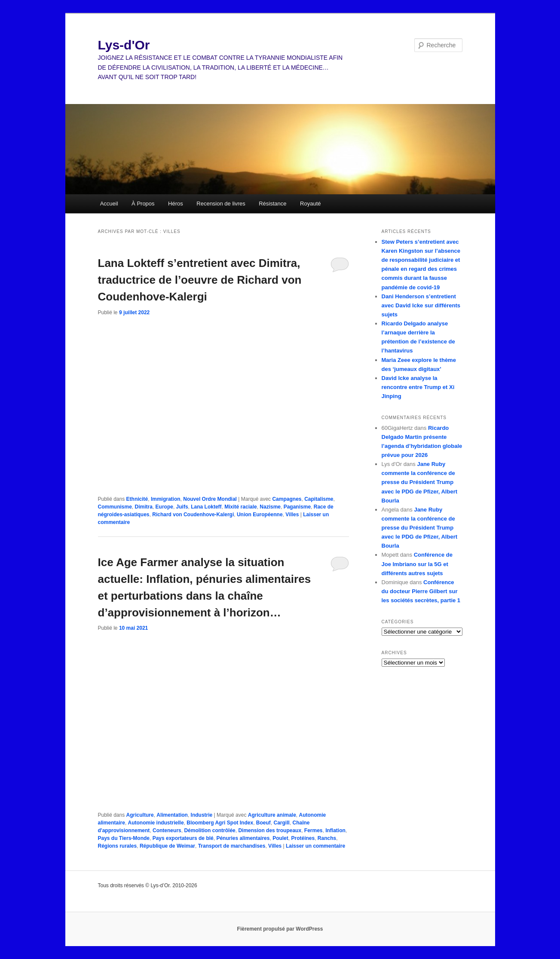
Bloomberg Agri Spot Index (220, 823)
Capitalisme (319, 499)
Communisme (115, 507)
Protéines (303, 838)
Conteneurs (167, 830)
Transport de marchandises (232, 846)
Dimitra (144, 507)
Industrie (202, 815)
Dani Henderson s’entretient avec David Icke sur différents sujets (421, 305)
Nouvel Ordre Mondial (210, 499)
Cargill (281, 823)
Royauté (310, 204)
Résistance (272, 204)
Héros (176, 204)
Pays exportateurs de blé (183, 838)
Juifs (182, 507)
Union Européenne (260, 515)
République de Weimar (167, 846)
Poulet (280, 838)
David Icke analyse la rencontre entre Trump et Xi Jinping (418, 387)
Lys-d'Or (124, 45)
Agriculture (140, 815)
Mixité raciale (240, 507)
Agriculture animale (272, 815)
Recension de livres (221, 204)
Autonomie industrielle (156, 823)
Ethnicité (137, 499)
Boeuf (263, 823)
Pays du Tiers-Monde (124, 838)
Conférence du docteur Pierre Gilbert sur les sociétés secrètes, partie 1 (421, 591)
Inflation (335, 830)
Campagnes (287, 499)
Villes (292, 515)
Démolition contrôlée (210, 830)
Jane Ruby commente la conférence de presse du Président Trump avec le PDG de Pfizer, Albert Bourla (420, 482)
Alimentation (172, 815)
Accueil (109, 204)
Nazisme (270, 507)
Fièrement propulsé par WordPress (280, 929)
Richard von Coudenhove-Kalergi (193, 515)
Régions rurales (118, 846)
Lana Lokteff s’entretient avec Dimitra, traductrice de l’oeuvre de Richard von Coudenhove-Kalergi (200, 280)
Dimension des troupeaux (270, 830)
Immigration (166, 499)
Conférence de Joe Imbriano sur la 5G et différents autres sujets (417, 564)
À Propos (143, 204)
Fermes (314, 830)
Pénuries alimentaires (243, 838)
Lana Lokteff (206, 507)
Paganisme (297, 507)
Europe (164, 507)
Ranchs (327, 838)
